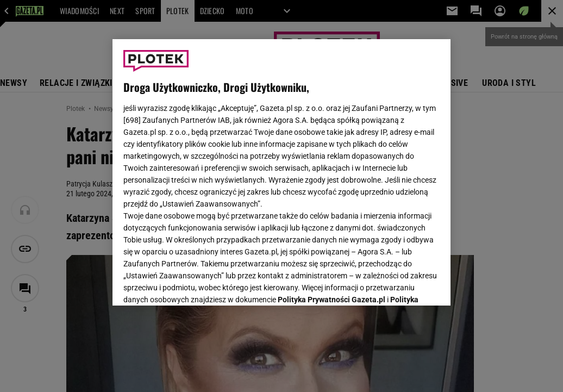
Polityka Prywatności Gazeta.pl (331, 161)
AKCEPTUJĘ (403, 284)
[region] (281, 172)
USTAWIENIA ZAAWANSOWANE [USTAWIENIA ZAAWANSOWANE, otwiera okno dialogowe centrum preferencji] (195, 284)
